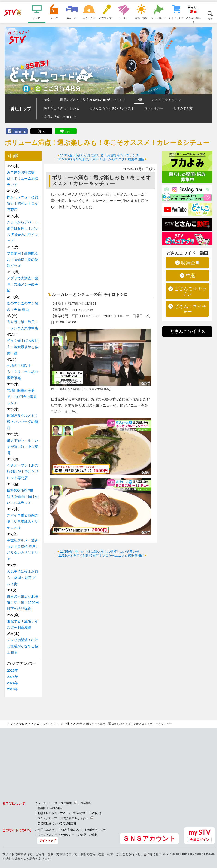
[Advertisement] (100, 594)
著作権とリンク (97, 830)
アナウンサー (106, 18)
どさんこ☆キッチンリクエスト (112, 108)
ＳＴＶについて (14, 803)
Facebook (19, 132)
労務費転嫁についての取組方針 (57, 823)
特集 (47, 100)
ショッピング (176, 18)
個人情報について (72, 830)
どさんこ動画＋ (193, 20)
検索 (210, 19)
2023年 (12, 689)
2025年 (12, 677)
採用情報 (66, 803)
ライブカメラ (159, 18)
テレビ (37, 18)
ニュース (72, 18)
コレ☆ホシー (154, 108)
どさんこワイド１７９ (46, 724)
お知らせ (96, 813)
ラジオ (54, 18)
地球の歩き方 (183, 108)
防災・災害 (89, 18)
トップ (11, 724)
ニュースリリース (46, 803)
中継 (139, 100)
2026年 (12, 670)
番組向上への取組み (50, 808)
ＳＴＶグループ (47, 818)
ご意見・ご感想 (88, 835)
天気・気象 (141, 18)
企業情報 (86, 803)
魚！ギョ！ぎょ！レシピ (62, 108)
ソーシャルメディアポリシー (56, 835)
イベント (124, 18)
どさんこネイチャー (190, 309)
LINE (68, 132)
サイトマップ (48, 840)
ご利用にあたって (46, 830)
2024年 (12, 683)
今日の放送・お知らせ (60, 117)
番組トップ (21, 109)
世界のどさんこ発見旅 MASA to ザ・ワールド (93, 100)
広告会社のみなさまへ (74, 818)
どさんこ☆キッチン (166, 100)
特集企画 (190, 263)
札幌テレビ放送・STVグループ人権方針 (62, 813)
